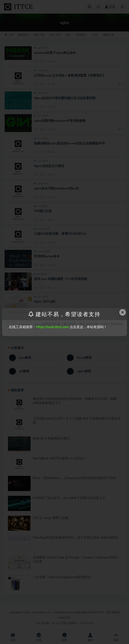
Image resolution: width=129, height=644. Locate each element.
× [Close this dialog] (122, 312)
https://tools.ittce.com (52, 327)
